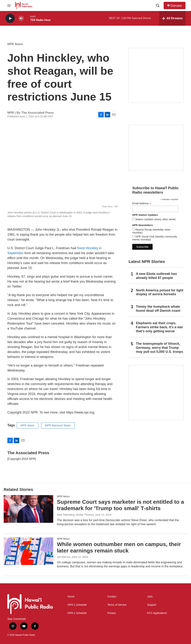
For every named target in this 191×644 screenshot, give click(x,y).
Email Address (142, 203)
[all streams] (172, 18)
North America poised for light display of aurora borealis (160, 292)
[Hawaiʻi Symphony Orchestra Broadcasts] (156, 75)
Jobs (150, 597)
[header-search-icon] (158, 6)
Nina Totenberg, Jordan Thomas (75, 515)
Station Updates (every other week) (155, 219)
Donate (176, 6)
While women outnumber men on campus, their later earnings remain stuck (119, 547)
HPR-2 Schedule (77, 613)
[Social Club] (156, 148)
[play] (10, 18)
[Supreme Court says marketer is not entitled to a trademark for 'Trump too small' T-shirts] (28, 509)
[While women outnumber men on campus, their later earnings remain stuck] (28, 551)
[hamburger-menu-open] (9, 6)
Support (152, 605)
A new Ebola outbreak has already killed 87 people (156, 276)
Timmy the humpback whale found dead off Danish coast (158, 309)
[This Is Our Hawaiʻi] (156, 393)
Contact (112, 597)
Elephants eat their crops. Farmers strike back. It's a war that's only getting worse (159, 327)
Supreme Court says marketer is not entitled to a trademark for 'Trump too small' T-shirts (120, 505)
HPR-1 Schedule (77, 605)
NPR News (15, 44)
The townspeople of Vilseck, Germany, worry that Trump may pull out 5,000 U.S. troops (160, 348)
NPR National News (58, 425)
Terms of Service (117, 605)
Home (71, 597)
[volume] (21, 18)
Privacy (112, 613)
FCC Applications (157, 613)
